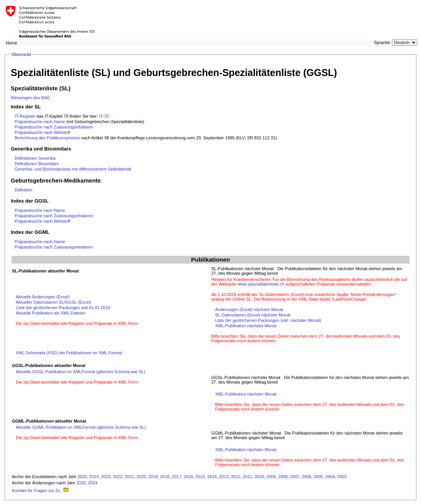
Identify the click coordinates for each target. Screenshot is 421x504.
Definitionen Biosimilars (37, 164)
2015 (200, 477)
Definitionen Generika (35, 158)
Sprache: (382, 42)
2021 (129, 477)
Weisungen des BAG (30, 98)
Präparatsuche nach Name (40, 122)
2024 (94, 477)
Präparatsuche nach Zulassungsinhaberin (54, 127)
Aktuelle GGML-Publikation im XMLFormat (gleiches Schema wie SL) (81, 427)
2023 (106, 477)
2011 (248, 477)
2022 (118, 477)
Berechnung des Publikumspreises (48, 138)
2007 (295, 477)
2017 (177, 477)
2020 (141, 477)
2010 (259, 477)
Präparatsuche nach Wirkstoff (42, 132)
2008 (283, 477)
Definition (24, 190)
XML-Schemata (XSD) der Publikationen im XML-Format (69, 353)
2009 (271, 477)
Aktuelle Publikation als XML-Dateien (51, 313)
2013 (224, 477)
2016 (188, 477)
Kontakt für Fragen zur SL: (40, 490)
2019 (153, 477)
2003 (342, 477)
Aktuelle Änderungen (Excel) (43, 297)
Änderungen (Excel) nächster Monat (249, 310)
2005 (318, 477)
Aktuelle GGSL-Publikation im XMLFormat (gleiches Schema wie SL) (81, 372)
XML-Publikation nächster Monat (246, 326)
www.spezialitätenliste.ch (261, 284)
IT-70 (104, 116)
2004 (330, 477)
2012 (236, 477)
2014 (212, 477)
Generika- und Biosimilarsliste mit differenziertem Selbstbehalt (73, 169)
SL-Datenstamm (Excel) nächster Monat (253, 315)
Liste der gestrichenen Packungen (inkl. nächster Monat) (268, 320)
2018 (165, 477)
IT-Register (25, 116)
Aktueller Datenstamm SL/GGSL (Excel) (53, 302)
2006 (306, 477)
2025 (82, 477)
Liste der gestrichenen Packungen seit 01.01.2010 (63, 308)
